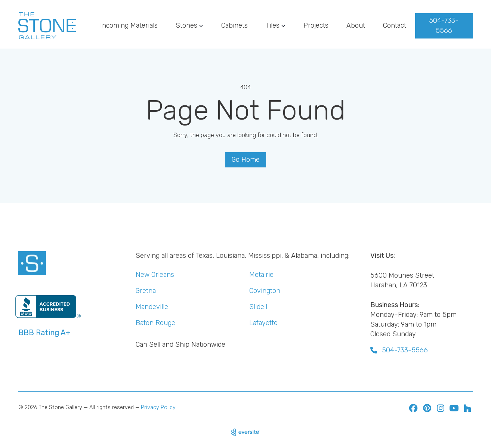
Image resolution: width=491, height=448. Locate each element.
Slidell (258, 307)
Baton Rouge (155, 323)
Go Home (246, 160)
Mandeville (152, 307)
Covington (265, 291)
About (356, 25)
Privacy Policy (158, 407)
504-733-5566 (444, 26)
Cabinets (234, 25)
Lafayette (263, 323)
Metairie (261, 275)
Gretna (146, 291)
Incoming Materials (129, 25)
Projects (316, 25)
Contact (395, 25)
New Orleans (155, 275)
